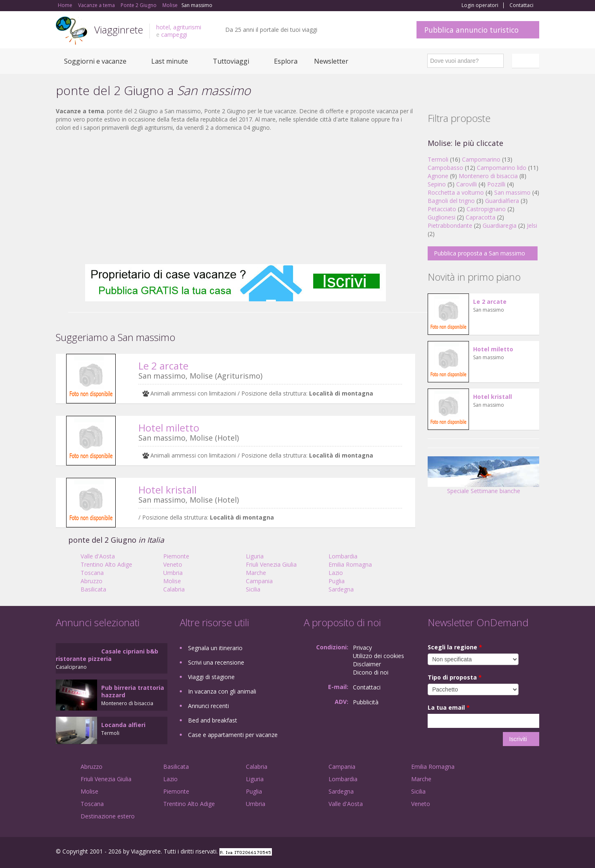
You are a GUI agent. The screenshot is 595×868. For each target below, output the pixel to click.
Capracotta (481, 217)
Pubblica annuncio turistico (471, 30)
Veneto (173, 564)
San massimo (512, 192)
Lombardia (343, 556)
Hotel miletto (169, 428)
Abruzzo (92, 581)
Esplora (286, 61)
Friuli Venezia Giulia (271, 564)
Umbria (173, 573)
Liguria (255, 556)
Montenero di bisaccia (488, 176)
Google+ (495, 852)
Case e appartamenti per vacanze (233, 735)
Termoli (438, 159)
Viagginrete (119, 30)
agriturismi (187, 27)
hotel (163, 27)
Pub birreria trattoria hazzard (133, 691)
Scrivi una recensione (216, 662)
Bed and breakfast (213, 720)
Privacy (362, 647)
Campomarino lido (502, 168)
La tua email (449, 707)
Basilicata (93, 589)
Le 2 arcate (163, 366)
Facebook (477, 852)
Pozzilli (496, 184)
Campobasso (445, 168)
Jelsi (532, 225)
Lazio (336, 573)
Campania (259, 581)
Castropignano (487, 209)
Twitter (515, 852)
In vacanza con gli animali (222, 691)
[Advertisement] (236, 198)
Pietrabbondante (450, 225)
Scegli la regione (455, 647)
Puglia (337, 581)
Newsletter (331, 61)
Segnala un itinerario (215, 648)
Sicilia (253, 589)
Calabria (174, 589)
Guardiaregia (500, 225)
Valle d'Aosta (98, 556)
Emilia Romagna (350, 564)
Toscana (92, 573)
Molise (172, 581)
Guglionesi (441, 217)
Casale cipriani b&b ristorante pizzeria (107, 655)
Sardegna (341, 589)
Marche (256, 573)
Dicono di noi (371, 672)
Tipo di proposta (455, 677)
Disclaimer (367, 664)
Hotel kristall (168, 490)
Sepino (437, 184)
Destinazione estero (108, 816)
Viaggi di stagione (211, 677)
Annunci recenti (208, 706)
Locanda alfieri (123, 725)
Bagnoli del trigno (451, 201)
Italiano (527, 61)
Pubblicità (366, 702)
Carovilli (466, 184)
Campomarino (481, 159)
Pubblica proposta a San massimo (480, 253)
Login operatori (480, 5)
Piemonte (176, 556)
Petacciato (442, 209)
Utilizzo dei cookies (378, 656)
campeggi (174, 35)
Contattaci (521, 5)
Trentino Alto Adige (106, 564)
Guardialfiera (502, 201)
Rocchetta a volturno (456, 192)
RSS (535, 852)
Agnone (438, 176)
